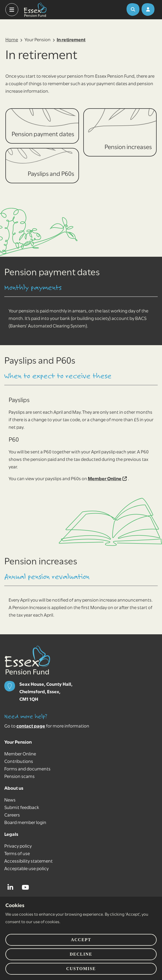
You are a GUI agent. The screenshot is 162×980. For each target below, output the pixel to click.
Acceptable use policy (26, 869)
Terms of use (17, 854)
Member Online (107, 479)
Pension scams (19, 777)
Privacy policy (18, 846)
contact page (31, 726)
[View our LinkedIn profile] (12, 887)
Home (12, 40)
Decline (81, 954)
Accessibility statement (28, 861)
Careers (12, 815)
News (10, 800)
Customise (81, 969)
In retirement (71, 40)
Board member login (25, 823)
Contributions (19, 762)
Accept (81, 940)
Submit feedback (22, 808)
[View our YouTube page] (27, 887)
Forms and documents (27, 769)
